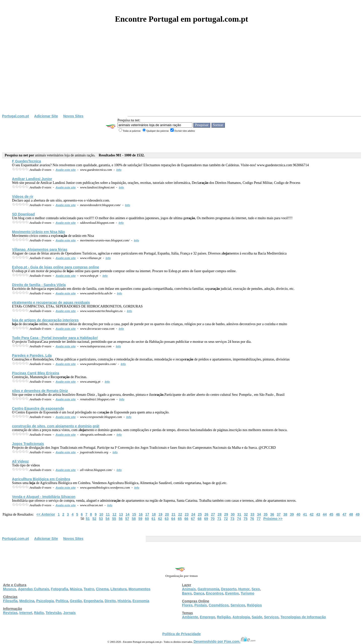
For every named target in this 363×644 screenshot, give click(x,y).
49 (358, 514)
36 (272, 514)
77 (259, 519)
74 (239, 519)
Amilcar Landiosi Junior (32, 179)
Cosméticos (219, 605)
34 (259, 514)
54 (108, 519)
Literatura (119, 589)
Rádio (39, 613)
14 (128, 514)
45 (331, 514)
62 (160, 519)
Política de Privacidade (182, 634)
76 (252, 519)
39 (292, 514)
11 (108, 514)
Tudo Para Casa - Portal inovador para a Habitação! (55, 338)
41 (305, 514)
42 (312, 514)
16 (141, 514)
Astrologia (241, 617)
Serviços (238, 605)
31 (239, 514)
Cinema (102, 589)
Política (62, 601)
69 (206, 519)
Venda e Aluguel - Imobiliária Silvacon (44, 497)
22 (180, 514)
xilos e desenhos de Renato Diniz (40, 391)
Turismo (248, 593)
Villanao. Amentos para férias (40, 249)
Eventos (232, 593)
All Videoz (21, 461)
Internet (26, 613)
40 (298, 514)
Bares (187, 593)
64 (173, 519)
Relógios (254, 605)
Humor (244, 589)
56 (121, 519)
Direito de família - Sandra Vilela (39, 285)
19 (160, 514)
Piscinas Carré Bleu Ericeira (36, 373)
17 (147, 514)
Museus (10, 589)
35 (266, 514)
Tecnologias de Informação (303, 617)
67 (193, 519)
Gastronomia (208, 589)
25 (200, 514)
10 (101, 514)
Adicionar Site (46, 116)
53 (101, 519)
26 (206, 514)
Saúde (257, 617)
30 (233, 514)
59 (140, 519)
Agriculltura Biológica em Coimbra (41, 479)
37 (279, 514)
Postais (201, 605)
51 (88, 519)
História (124, 601)
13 (121, 514)
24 (193, 514)
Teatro (89, 589)
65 (180, 519)
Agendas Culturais (34, 589)
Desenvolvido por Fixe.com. (225, 641)
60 (147, 519)
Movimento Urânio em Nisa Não (39, 232)
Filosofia (10, 601)
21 (174, 514)
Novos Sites (73, 116)
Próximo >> (273, 519)
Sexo (255, 589)
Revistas (10, 613)
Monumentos (140, 589)
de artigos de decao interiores (46, 320)
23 (187, 514)
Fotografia (59, 589)
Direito (110, 601)
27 (213, 514)
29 (226, 514)
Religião (224, 617)
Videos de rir (23, 197)
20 (167, 514)
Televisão (54, 613)
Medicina (27, 601)
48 (351, 514)
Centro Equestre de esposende (38, 408)
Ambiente (190, 617)
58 (134, 519)
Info (119, 170)
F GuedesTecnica (27, 161)
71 (219, 519)
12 (114, 514)
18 (154, 514)
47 (345, 514)
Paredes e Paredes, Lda (32, 355)
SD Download (23, 214)
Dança (199, 593)
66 (186, 519)
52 (94, 519)
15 (134, 514)
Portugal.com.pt (16, 116)
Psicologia (45, 601)
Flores (187, 605)
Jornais (70, 613)
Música (76, 589)
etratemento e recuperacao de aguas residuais (51, 302)
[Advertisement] (181, 76)
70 (213, 519)
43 (318, 514)
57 (127, 519)
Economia (141, 601)
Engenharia (93, 601)
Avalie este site (66, 170)
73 (232, 519)
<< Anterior (46, 514)
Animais (189, 589)
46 (338, 514)
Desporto (229, 589)
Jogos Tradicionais (28, 444)
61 (154, 519)
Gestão (76, 601)
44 (325, 514)
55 (114, 519)
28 (220, 514)
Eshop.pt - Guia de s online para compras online (56, 267)
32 (246, 514)
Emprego (208, 617)
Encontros (215, 593)
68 (200, 519)
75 (246, 519)
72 (226, 519)
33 (252, 514)
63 (167, 519)
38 (285, 514)
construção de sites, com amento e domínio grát (56, 426)
